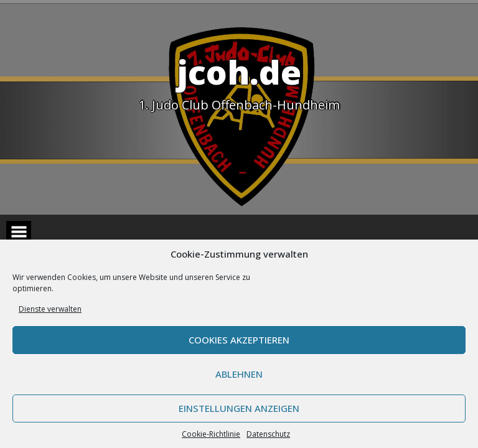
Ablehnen (239, 374)
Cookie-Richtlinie (211, 434)
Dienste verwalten (50, 309)
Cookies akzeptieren (239, 340)
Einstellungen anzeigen (239, 408)
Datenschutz (268, 434)
